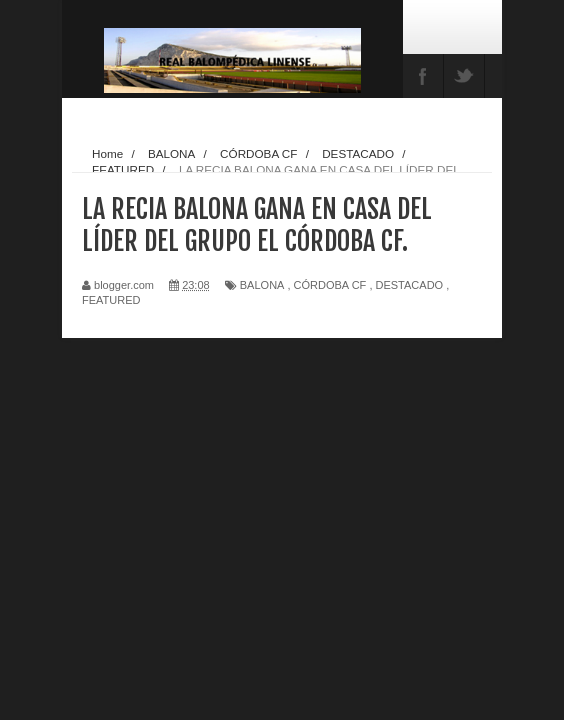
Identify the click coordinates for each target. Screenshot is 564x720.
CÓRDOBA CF (330, 285)
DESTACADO (410, 285)
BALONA (262, 285)
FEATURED (111, 300)
